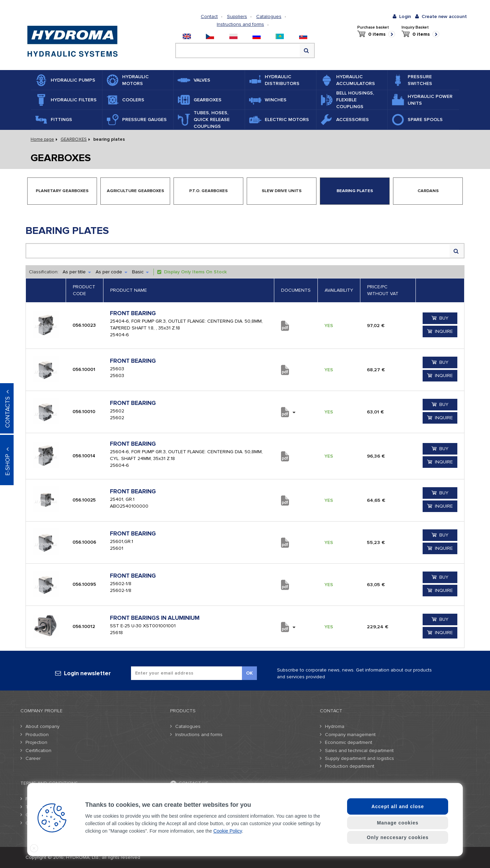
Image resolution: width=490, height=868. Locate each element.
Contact (209, 16)
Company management (350, 735)
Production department (350, 766)
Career (33, 758)
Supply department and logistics (360, 758)
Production (37, 735)
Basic (140, 272)
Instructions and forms (240, 24)
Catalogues (269, 16)
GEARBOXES (74, 139)
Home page (42, 139)
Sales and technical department (359, 751)
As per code (111, 272)
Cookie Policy (228, 831)
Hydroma (335, 726)
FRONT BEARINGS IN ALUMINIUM (155, 618)
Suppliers (237, 16)
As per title (77, 272)
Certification (38, 751)
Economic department (349, 742)
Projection (36, 742)
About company (43, 726)
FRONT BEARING (133, 313)
